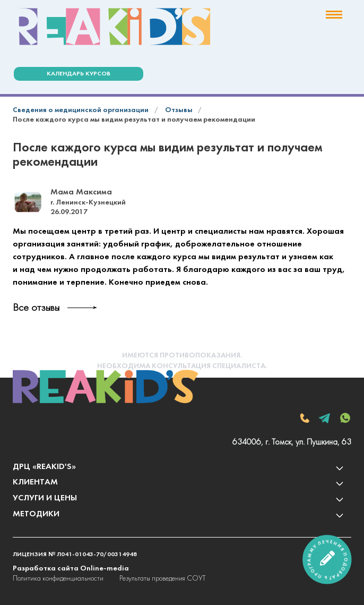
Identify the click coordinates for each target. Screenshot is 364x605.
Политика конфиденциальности (58, 579)
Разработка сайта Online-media (71, 569)
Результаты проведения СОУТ (162, 579)
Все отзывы (36, 308)
